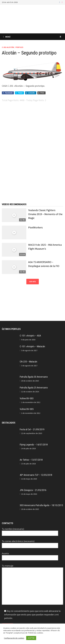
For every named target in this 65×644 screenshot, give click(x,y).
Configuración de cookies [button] (14, 638)
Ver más (33, 282)
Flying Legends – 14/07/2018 (34, 445)
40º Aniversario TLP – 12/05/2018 (36, 475)
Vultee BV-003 (27, 398)
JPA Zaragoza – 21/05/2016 (33, 490)
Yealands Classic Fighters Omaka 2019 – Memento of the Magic (45, 214)
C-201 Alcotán (8, 47)
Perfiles (19, 47)
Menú (7, 37)
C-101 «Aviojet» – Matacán (32, 346)
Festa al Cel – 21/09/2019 (32, 429)
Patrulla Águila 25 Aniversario (34, 388)
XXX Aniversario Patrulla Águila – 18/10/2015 (41, 505)
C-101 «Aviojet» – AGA (30, 336)
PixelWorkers (35, 227)
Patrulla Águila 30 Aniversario (34, 377)
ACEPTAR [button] (31, 638)
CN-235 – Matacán (28, 362)
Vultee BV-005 (27, 409)
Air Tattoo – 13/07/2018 (31, 460)
